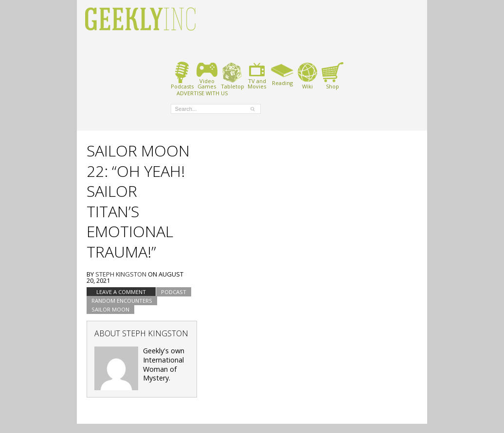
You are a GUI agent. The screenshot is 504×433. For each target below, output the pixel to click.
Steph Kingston (121, 274)
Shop (333, 76)
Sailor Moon (110, 309)
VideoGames (207, 76)
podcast (174, 292)
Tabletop (232, 76)
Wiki (307, 76)
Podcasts (182, 76)
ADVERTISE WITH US (202, 93)
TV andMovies (257, 76)
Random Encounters (122, 301)
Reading (282, 74)
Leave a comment (121, 292)
